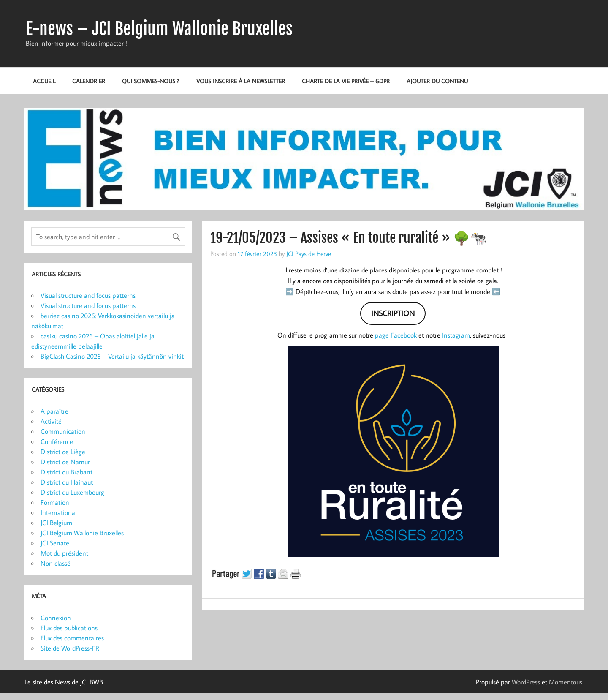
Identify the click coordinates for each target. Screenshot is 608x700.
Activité (51, 421)
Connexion (56, 618)
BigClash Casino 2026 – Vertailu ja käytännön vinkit (112, 356)
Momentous (566, 682)
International (58, 512)
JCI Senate (55, 543)
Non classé (56, 563)
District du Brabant (66, 472)
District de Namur (65, 462)
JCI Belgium (56, 523)
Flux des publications (69, 628)
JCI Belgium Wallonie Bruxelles (82, 533)
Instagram (456, 335)
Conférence (57, 441)
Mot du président (64, 553)
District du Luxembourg (72, 492)
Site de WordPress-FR (70, 648)
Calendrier (89, 81)
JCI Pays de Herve (309, 253)
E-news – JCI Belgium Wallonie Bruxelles (159, 29)
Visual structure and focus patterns (88, 295)
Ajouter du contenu (437, 81)
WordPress (526, 682)
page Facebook (396, 335)
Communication (63, 431)
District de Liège (63, 452)
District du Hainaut (67, 482)
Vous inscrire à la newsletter (241, 81)
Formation (55, 502)
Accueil (44, 81)
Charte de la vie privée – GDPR (346, 81)
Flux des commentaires (72, 638)
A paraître (54, 411)
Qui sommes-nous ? (151, 81)
